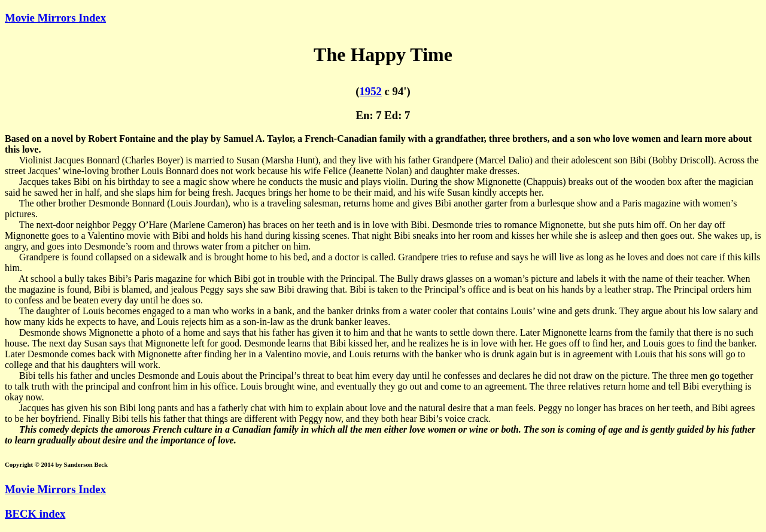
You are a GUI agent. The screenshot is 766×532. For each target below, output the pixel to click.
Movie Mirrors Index (55, 18)
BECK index (35, 514)
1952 (371, 91)
